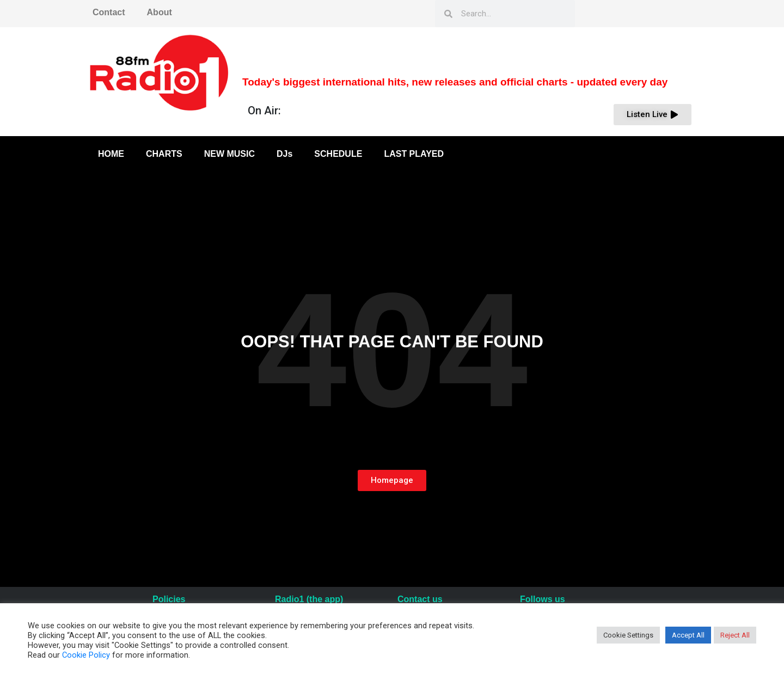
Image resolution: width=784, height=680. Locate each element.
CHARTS (164, 154)
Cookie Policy (86, 655)
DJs (284, 154)
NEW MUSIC (229, 154)
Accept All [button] (688, 635)
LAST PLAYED (414, 154)
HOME (111, 154)
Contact (109, 12)
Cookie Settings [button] (628, 635)
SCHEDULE (338, 154)
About (160, 12)
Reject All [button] (735, 635)
